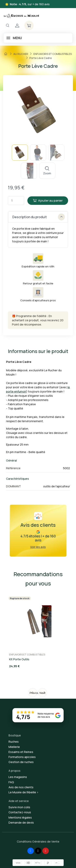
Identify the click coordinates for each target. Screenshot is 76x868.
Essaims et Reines (21, 752)
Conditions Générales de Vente (38, 841)
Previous (33, 693)
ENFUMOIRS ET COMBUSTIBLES (27, 655)
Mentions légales (20, 817)
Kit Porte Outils (19, 659)
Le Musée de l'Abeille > (24, 792)
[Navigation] (7, 26)
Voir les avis (38, 547)
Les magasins (18, 777)
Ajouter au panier (48, 201)
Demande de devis (21, 822)
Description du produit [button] (39, 217)
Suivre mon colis (19, 807)
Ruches (14, 742)
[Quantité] (16, 201)
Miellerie (14, 747)
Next (43, 693)
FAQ (11, 782)
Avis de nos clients (21, 787)
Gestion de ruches (21, 762)
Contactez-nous (20, 812)
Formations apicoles (22, 757)
